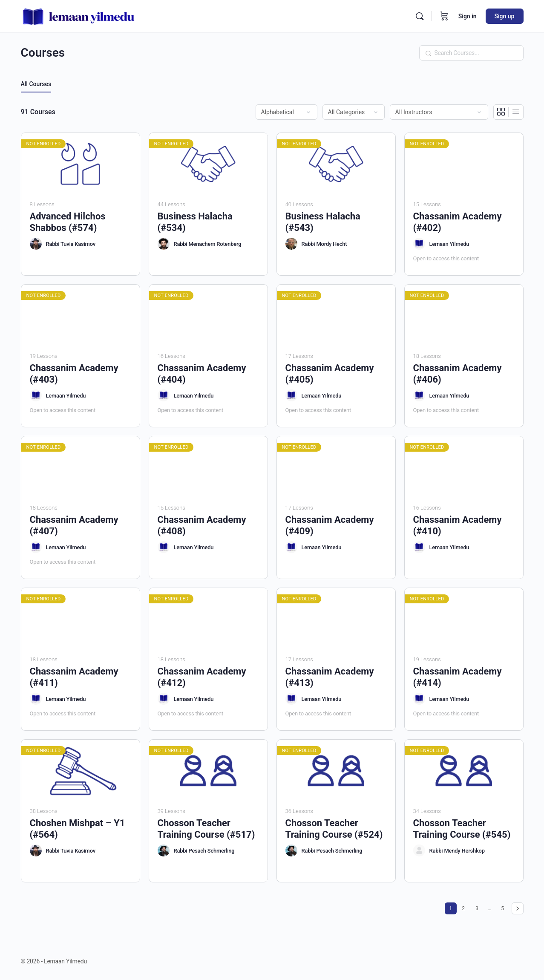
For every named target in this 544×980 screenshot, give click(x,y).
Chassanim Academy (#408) (202, 525)
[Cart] (444, 16)
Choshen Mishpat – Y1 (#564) (78, 829)
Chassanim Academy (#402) (458, 222)
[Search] (420, 16)
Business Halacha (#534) (195, 222)
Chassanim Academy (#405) (330, 374)
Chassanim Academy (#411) (74, 677)
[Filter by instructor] (439, 112)
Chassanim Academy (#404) (202, 374)
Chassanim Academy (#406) (458, 374)
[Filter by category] (354, 112)
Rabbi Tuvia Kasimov (71, 244)
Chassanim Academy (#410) (458, 525)
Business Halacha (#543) (323, 222)
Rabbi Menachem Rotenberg (208, 244)
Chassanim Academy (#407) (74, 525)
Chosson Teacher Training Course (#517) (206, 829)
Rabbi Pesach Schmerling (204, 851)
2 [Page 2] (465, 907)
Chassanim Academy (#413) (330, 677)
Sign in (468, 16)
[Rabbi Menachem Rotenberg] (164, 244)
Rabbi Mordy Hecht (324, 244)
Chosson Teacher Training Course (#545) (462, 829)
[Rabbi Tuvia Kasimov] (36, 244)
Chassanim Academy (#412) (202, 677)
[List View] (516, 112)
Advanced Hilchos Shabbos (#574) (68, 222)
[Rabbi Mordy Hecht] (291, 244)
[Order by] (286, 112)
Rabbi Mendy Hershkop (457, 851)
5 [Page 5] (504, 907)
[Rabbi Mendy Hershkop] (419, 850)
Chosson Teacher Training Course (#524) (334, 829)
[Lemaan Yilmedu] (419, 244)
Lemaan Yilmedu (449, 244)
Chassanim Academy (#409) (330, 525)
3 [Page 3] (479, 907)
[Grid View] (501, 112)
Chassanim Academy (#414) (458, 677)
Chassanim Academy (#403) (74, 374)
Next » (518, 908)
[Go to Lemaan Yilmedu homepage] (79, 15)
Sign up (505, 16)
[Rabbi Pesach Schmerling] (164, 850)
